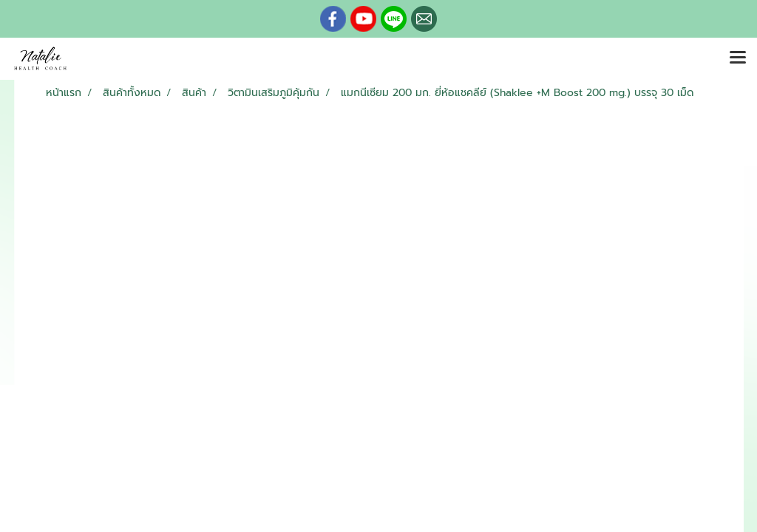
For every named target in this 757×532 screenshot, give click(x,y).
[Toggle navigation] (738, 58)
